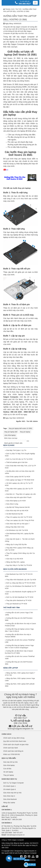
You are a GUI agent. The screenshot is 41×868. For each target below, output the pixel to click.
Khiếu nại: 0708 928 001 (12, 754)
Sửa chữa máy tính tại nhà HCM (17, 511)
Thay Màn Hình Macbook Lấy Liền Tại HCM (21, 580)
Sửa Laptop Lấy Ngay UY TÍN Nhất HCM (20, 480)
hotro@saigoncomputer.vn (21, 728)
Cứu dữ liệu (7, 769)
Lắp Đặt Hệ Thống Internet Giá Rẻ (18, 507)
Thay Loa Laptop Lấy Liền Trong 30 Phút (20, 520)
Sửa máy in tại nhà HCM (15, 559)
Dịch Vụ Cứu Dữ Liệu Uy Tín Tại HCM (19, 459)
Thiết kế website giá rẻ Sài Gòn (17, 462)
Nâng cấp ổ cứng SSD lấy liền (17, 544)
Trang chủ (9, 9)
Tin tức (18, 9)
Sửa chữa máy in (9, 796)
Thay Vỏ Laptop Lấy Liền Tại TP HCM (19, 517)
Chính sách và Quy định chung (14, 738)
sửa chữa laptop (10, 435)
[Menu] (35, 3)
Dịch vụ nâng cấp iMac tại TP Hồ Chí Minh (21, 583)
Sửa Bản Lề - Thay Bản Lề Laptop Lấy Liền (21, 494)
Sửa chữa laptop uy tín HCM (16, 501)
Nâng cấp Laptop (9, 803)
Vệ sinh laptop (8, 772)
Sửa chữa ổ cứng (12, 504)
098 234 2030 (21, 723)
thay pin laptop (25, 432)
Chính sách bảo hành (11, 748)
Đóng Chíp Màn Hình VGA (15, 527)
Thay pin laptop (9, 775)
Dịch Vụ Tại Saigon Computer (14, 783)
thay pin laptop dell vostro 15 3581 (20, 428)
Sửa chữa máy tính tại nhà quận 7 (18, 524)
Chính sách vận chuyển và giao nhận (16, 745)
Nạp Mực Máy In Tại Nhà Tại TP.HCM (19, 565)
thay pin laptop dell (11, 432)
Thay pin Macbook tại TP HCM (17, 604)
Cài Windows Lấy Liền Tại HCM (17, 530)
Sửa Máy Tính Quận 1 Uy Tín (16, 450)
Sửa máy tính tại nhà (10, 762)
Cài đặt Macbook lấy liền (15, 514)
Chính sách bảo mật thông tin (13, 751)
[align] (33, 857)
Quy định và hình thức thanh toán (15, 741)
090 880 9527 (21, 718)
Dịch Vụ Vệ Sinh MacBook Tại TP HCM (20, 597)
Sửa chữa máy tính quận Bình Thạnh (19, 497)
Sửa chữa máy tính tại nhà (12, 793)
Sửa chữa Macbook (10, 799)
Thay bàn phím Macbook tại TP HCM (19, 600)
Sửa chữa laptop (9, 765)
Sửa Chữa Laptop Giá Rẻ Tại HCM (18, 477)
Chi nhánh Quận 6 (10, 789)
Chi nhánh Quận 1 (10, 786)
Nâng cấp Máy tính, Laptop (15, 562)
